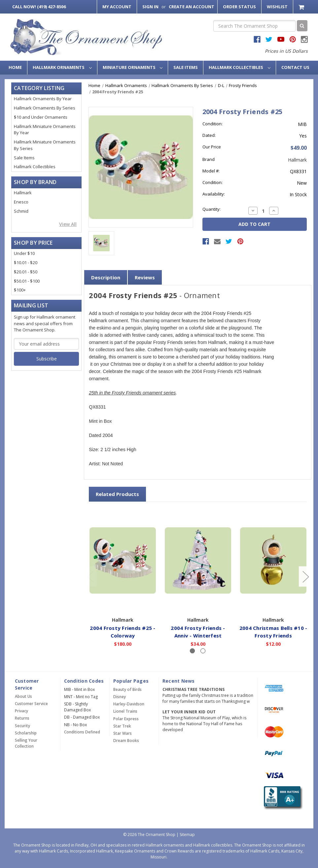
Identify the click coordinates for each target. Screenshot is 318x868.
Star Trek (122, 726)
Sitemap (187, 835)
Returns (22, 718)
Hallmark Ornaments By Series (45, 108)
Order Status (239, 7)
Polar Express (126, 719)
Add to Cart (198, 604)
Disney (120, 697)
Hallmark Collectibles (240, 67)
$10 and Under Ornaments (41, 117)
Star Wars (123, 733)
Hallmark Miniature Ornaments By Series (45, 145)
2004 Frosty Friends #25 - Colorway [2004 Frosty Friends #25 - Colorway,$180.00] (123, 632)
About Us (23, 696)
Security (22, 726)
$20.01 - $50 (26, 272)
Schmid (21, 211)
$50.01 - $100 (27, 281)
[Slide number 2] (203, 651)
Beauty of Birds (127, 689)
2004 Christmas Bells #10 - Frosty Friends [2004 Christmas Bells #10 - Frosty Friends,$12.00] (273, 632)
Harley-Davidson (129, 704)
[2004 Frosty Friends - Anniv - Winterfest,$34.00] (198, 560)
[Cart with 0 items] (302, 7)
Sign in (150, 7)
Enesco (21, 202)
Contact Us (295, 67)
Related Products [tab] (117, 494)
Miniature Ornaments (133, 67)
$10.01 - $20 (26, 263)
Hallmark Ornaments (62, 67)
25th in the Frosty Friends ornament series (132, 393)
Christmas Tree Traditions (194, 689)
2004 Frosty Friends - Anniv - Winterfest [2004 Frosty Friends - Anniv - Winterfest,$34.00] (198, 632)
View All (68, 224)
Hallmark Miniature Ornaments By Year (45, 130)
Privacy (21, 711)
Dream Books (126, 741)
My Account (117, 7)
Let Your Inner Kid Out (189, 712)
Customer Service (31, 704)
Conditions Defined (82, 732)
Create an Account (192, 7)
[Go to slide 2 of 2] (90, 577)
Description (106, 277)
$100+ (20, 290)
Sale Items (186, 67)
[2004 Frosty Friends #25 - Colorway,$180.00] (123, 560)
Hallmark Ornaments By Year (43, 99)
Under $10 (24, 253)
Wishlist (277, 7)
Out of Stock (123, 604)
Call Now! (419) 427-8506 (39, 7)
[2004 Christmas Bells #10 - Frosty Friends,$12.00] (273, 560)
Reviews (145, 277)
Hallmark (23, 193)
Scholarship (26, 733)
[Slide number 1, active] (192, 651)
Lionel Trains (125, 711)
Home (15, 67)
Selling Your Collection (26, 743)
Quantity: (212, 209)
